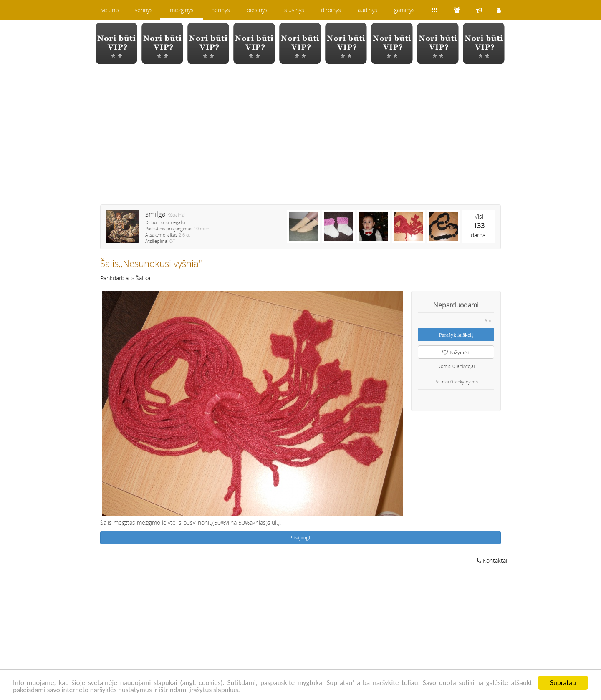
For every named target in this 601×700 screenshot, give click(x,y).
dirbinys (331, 10)
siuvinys (294, 10)
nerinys (221, 10)
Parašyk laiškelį (456, 335)
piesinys (257, 10)
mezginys (182, 10)
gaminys (404, 10)
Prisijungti (300, 538)
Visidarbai (479, 226)
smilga (155, 214)
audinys (367, 10)
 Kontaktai (492, 560)
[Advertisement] (300, 140)
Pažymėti (456, 352)
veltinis (110, 10)
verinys (144, 10)
